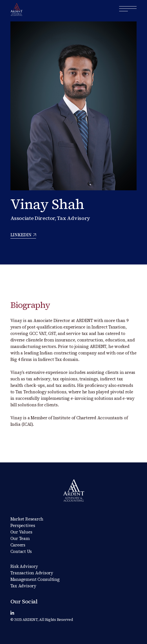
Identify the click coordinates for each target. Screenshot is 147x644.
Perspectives (23, 525)
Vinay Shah (47, 204)
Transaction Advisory (32, 573)
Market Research (27, 519)
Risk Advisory (24, 566)
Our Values (21, 532)
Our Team (20, 538)
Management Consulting (35, 579)
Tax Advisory (23, 586)
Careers (18, 545)
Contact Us (21, 551)
